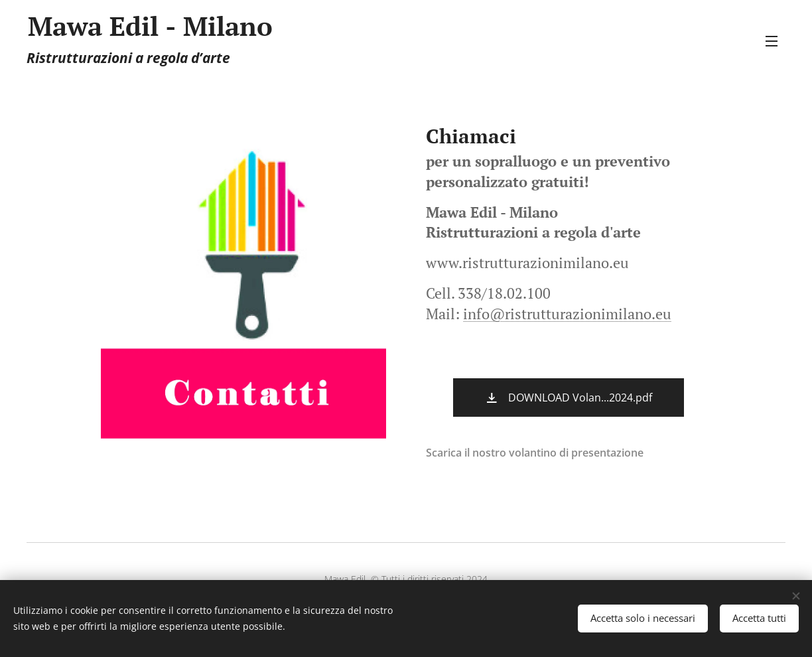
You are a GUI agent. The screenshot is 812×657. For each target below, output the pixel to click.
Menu (772, 41)
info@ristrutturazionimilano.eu (567, 314)
